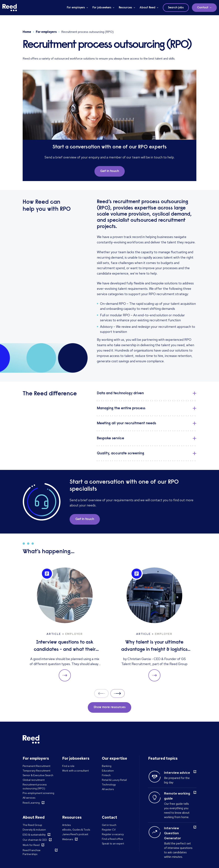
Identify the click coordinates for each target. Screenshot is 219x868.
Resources (125, 8)
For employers (76, 8)
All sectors (108, 789)
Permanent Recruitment (36, 766)
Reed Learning (31, 803)
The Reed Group (32, 825)
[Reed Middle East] (10, 8)
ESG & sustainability (34, 835)
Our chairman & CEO (35, 840)
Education (108, 771)
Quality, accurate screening (121, 453)
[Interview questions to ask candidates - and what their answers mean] (65, 625)
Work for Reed (31, 845)
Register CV (109, 830)
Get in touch (109, 825)
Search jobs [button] (176, 8)
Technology (109, 785)
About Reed (147, 8)
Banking (107, 766)
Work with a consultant (75, 771)
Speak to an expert (113, 844)
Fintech (106, 775)
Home (27, 32)
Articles (66, 825)
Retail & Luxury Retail (114, 780)
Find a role (68, 766)
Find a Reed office (112, 839)
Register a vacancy (113, 834)
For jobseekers (102, 8)
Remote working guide (177, 796)
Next (118, 693)
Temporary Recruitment (36, 771)
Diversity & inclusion (34, 830)
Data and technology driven (120, 393)
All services (29, 798)
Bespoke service (111, 438)
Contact (203, 8)
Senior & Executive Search (38, 775)
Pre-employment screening (38, 793)
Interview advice (177, 773)
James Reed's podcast (75, 834)
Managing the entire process (121, 408)
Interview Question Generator (173, 833)
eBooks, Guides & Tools (76, 830)
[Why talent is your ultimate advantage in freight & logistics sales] (154, 625)
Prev (101, 693)
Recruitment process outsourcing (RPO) (35, 786)
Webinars (68, 839)
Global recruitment (34, 780)
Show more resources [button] (109, 707)
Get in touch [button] (110, 171)
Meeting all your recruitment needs (126, 423)
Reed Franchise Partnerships (32, 852)
